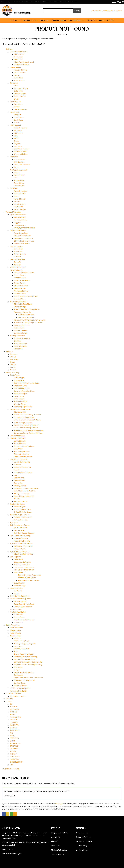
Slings (16, 670)
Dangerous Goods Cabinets (21, 409)
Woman (13, 370)
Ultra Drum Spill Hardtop (24, 554)
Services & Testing (57, 2)
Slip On (13, 367)
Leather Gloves (20, 288)
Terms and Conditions (85, 841)
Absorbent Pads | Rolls (27, 578)
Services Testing (58, 854)
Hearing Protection (17, 259)
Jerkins (17, 107)
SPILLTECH (14, 746)
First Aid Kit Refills (21, 501)
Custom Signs (19, 378)
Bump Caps (18, 249)
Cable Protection (16, 628)
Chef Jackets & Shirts (22, 165)
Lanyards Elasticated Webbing (26, 657)
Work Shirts (19, 207)
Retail (16, 470)
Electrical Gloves (20, 299)
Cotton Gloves (19, 283)
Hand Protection (16, 270)
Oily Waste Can (20, 412)
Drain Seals (18, 559)
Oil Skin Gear (19, 186)
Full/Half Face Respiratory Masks (27, 309)
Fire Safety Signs (20, 386)
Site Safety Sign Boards (23, 407)
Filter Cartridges (20, 307)
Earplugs (17, 265)
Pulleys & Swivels (20, 686)
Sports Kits (18, 483)
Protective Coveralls (22, 244)
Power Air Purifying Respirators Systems (30, 320)
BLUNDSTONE (16, 717)
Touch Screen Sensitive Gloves (26, 296)
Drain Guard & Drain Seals (24, 604)
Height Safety (15, 636)
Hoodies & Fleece (21, 70)
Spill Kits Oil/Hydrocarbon (24, 570)
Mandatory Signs (21, 394)
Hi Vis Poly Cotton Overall (24, 62)
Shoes (12, 362)
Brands (9, 701)
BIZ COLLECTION (17, 762)
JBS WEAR (14, 728)
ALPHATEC (14, 707)
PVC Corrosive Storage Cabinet (26, 428)
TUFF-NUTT (15, 757)
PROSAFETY (14, 738)
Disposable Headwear (22, 236)
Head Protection (16, 246)
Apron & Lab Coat (21, 233)
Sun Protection (16, 609)
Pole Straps (18, 667)
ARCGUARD (14, 709)
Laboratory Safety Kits (23, 562)
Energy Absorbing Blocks (24, 654)
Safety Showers (20, 444)
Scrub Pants (19, 117)
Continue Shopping (12, 769)
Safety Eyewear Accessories (25, 228)
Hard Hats (18, 251)
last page (59, 804)
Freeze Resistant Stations (24, 446)
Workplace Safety (59, 20)
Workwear (14, 188)
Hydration (14, 523)
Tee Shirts (18, 146)
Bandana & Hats (20, 159)
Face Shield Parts (20, 220)
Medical (17, 499)
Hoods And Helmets (22, 325)
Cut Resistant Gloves (22, 280)
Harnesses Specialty (22, 649)
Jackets (17, 173)
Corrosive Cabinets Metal (24, 417)
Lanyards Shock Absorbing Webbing (28, 665)
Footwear (44, 20)
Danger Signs (19, 380)
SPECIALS (110, 20)
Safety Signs (15, 375)
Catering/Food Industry (23, 472)
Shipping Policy (82, 850)
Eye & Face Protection (18, 215)
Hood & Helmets (20, 346)
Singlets (17, 144)
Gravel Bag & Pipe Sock (23, 607)
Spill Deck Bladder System (24, 533)
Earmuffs (17, 262)
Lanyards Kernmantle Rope (24, 659)
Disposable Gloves (21, 286)
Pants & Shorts (20, 199)
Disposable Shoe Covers (23, 238)
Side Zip (13, 365)
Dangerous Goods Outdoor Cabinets (28, 433)
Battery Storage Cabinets (20, 515)
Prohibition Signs (21, 401)
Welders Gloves (20, 294)
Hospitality (14, 157)
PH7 (11, 733)
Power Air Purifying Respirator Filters (28, 322)
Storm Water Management (20, 599)
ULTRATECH (15, 759)
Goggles (17, 223)
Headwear (18, 130)
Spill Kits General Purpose (24, 567)
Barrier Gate (19, 617)
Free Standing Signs (22, 388)
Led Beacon (18, 622)
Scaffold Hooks (20, 683)
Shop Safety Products (60, 833)
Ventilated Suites (20, 333)
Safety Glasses (20, 225)
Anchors (17, 638)
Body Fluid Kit (19, 583)
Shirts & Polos (19, 80)
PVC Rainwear (19, 175)
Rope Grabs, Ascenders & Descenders (28, 678)
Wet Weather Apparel (18, 170)
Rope (16, 651)
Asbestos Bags (20, 586)
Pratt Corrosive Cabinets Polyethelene (29, 430)
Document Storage (17, 436)
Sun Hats (17, 257)
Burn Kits (18, 465)
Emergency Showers (18, 438)
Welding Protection (17, 336)
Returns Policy (82, 846)
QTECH (13, 741)
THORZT (13, 754)
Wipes (16, 594)
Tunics (17, 123)
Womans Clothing (21, 154)
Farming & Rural (20, 486)
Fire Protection (16, 630)
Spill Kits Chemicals (21, 565)
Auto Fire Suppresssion (23, 517)
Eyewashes (18, 449)
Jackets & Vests (20, 73)
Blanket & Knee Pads (22, 338)
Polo (16, 136)
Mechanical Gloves (21, 291)
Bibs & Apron (19, 162)
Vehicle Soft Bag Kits (22, 462)
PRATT (13, 736)
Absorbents (19, 572)
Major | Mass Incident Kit (24, 496)
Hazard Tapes (15, 633)
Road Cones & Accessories (24, 620)
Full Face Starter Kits (26, 315)
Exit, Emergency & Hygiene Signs (27, 383)
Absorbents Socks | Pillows (29, 580)
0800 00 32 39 (8, 849)
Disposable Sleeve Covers (24, 241)
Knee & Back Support (18, 267)
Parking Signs (19, 399)
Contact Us (28, 2)
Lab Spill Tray (19, 530)
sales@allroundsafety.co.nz (13, 854)
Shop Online (5, 2)
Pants (16, 138)
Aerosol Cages (20, 507)
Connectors (18, 675)
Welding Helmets (21, 330)
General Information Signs (24, 391)
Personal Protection (29, 20)
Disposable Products (18, 230)
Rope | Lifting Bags (22, 641)
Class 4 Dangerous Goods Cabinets (28, 420)
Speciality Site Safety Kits (19, 596)
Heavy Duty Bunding (22, 541)
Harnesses (18, 646)
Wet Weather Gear (21, 149)
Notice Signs (19, 396)
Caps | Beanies (20, 209)
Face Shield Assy (20, 217)
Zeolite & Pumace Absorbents (30, 575)
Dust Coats (18, 59)
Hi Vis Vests (18, 133)
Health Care (14, 112)
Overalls (17, 75)
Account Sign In (82, 833)
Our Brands (56, 837)
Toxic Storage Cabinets (23, 422)
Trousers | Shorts (21, 88)
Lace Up (13, 357)
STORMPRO (14, 749)
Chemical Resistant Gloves (24, 273)
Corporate (14, 83)
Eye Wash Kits (19, 480)
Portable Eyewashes (22, 451)
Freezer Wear (19, 180)
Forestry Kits (19, 478)
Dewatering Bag (20, 601)
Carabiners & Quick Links (24, 672)
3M (11, 704)
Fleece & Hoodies (21, 128)
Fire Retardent (15, 67)
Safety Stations (20, 441)
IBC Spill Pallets (20, 549)
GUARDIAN (14, 725)
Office (16, 475)
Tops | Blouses (20, 96)
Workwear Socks (20, 152)
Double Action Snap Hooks (24, 680)
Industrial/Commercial (23, 467)
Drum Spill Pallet (20, 528)
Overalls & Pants (20, 109)
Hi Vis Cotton (19, 54)
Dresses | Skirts (20, 94)
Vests (16, 178)
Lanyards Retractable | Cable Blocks (28, 662)
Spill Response (15, 557)
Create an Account (83, 837)
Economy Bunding (21, 538)
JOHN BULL (14, 730)
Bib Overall (18, 57)
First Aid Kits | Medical (18, 459)
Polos (16, 86)
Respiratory (19, 349)
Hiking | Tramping (21, 494)
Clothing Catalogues (41, 2)
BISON (12, 715)
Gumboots (14, 354)
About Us (20, 2)
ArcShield (13, 712)
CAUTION (14, 720)
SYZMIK (13, 751)
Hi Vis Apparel (15, 125)
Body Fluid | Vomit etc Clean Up (26, 488)
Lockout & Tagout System (20, 688)
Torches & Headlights (18, 691)
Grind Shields (19, 328)
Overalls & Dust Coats (18, 52)
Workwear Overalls (21, 65)
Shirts (16, 99)
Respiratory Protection (19, 301)
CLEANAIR (14, 722)
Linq (12, 764)
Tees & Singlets (20, 204)
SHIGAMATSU (15, 743)
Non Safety (14, 359)
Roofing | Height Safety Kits (25, 643)
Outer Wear (19, 91)
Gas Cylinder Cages (17, 504)
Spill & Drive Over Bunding (20, 536)
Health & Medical (16, 588)
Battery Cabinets (20, 520)
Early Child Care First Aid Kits (25, 491)
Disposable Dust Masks (23, 304)
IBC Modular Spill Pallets (23, 546)
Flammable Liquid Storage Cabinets (28, 415)
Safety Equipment (77, 20)
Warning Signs (20, 404)
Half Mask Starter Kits (27, 317)
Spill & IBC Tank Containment (21, 543)
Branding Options (71, 2)
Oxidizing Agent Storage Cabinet (27, 425)
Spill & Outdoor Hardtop (19, 551)
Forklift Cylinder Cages (23, 509)
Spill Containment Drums (20, 525)
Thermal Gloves (20, 278)
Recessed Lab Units (21, 454)
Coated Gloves (20, 275)
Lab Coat (17, 115)
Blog (13, 2)
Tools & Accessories (95, 20)
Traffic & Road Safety (18, 612)
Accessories (18, 615)
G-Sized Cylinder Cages (23, 512)
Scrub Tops (18, 120)
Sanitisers (18, 591)
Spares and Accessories (23, 457)
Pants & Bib (18, 78)
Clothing (14, 20)
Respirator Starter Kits (23, 312)
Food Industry (15, 102)
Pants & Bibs (19, 183)
